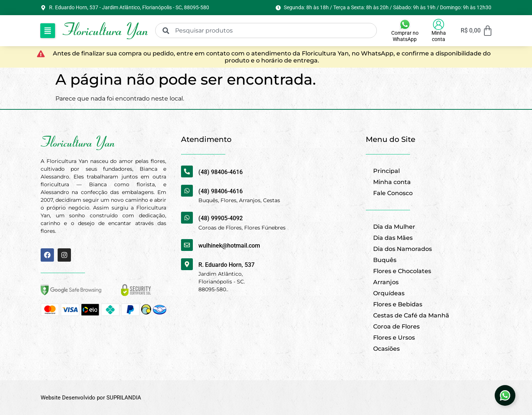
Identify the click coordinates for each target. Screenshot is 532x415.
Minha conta (439, 36)
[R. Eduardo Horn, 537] (187, 264)
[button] (48, 31)
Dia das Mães (393, 238)
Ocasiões (386, 349)
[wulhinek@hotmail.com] (187, 245)
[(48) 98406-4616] (187, 171)
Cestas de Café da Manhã (411, 315)
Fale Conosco (393, 193)
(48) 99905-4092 (221, 218)
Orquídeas (389, 293)
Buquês (385, 260)
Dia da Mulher (394, 227)
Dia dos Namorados (403, 249)
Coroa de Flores (396, 326)
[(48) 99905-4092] (187, 218)
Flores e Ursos (394, 338)
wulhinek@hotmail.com (229, 246)
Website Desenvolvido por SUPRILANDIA (91, 398)
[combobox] (266, 30)
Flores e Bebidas (398, 304)
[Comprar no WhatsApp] (405, 24)
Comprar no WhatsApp (405, 36)
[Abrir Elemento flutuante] (505, 395)
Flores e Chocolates (402, 271)
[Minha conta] (439, 24)
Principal (386, 171)
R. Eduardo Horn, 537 (226, 265)
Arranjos (386, 282)
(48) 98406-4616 (221, 172)
